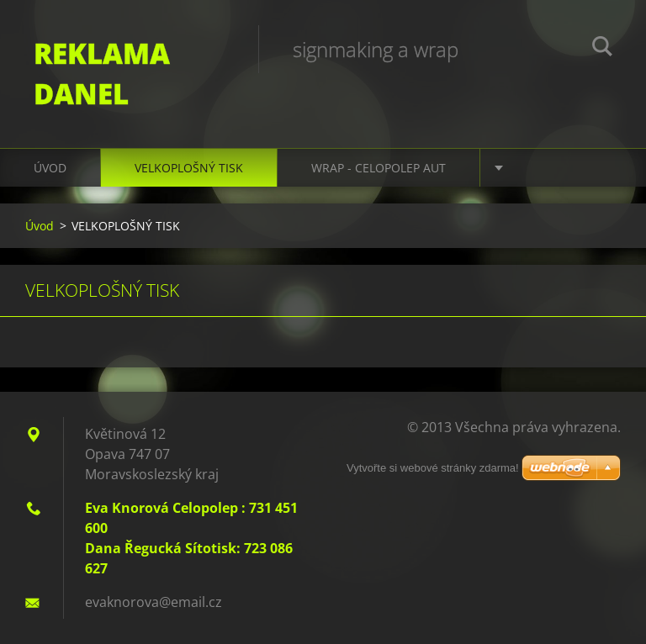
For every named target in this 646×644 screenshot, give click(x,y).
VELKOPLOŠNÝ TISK (189, 168)
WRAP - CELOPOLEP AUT (379, 168)
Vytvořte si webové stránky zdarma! (433, 468)
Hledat (602, 49)
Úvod (50, 168)
